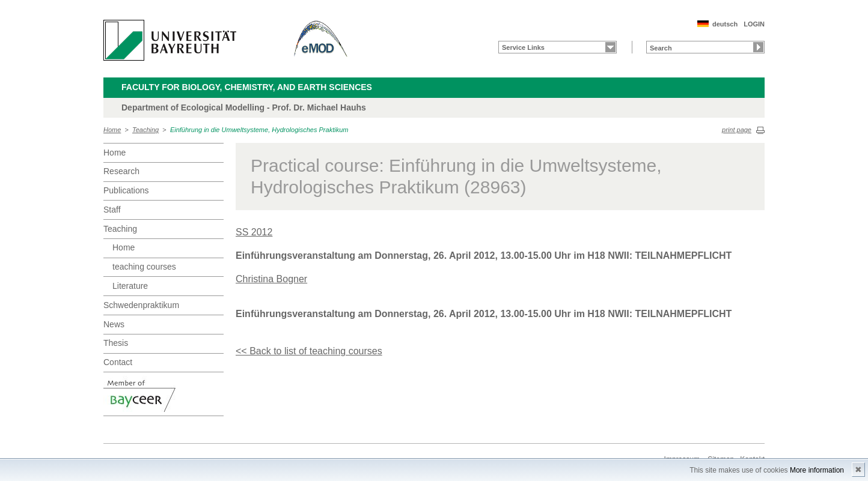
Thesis (116, 343)
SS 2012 (254, 232)
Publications (126, 190)
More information (817, 470)
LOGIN (754, 24)
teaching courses (144, 267)
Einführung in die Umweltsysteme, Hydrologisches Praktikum (259, 130)
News (114, 324)
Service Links (523, 47)
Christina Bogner (271, 279)
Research (121, 171)
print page (737, 130)
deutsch (725, 24)
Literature (130, 286)
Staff (112, 210)
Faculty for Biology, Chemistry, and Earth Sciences (247, 87)
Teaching (145, 130)
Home (112, 130)
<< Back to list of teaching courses (309, 351)
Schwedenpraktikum (141, 305)
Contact (118, 362)
